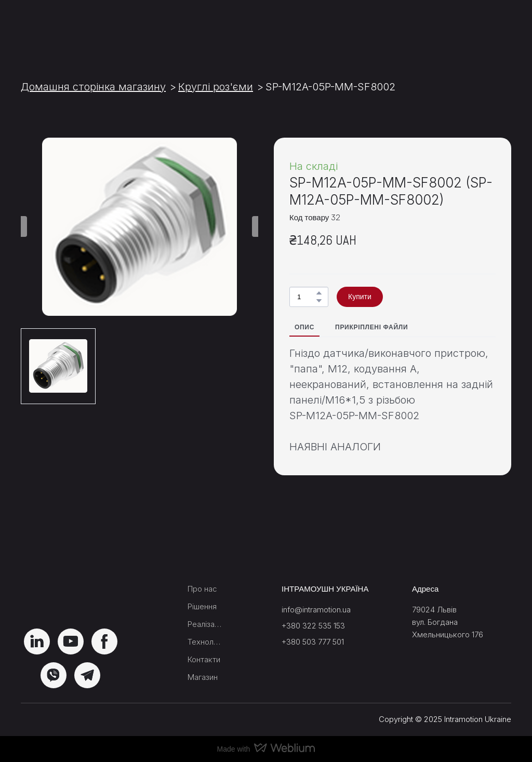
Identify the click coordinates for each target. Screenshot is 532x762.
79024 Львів (434, 610)
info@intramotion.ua (316, 610)
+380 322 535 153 (313, 626)
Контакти (204, 659)
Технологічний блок (205, 642)
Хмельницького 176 (448, 634)
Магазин (203, 677)
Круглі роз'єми (216, 87)
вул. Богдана (435, 622)
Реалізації (205, 624)
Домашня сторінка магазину (93, 87)
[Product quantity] (306, 297)
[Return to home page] (67, 29)
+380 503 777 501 (313, 642)
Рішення (202, 606)
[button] (319, 293)
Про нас (202, 589)
